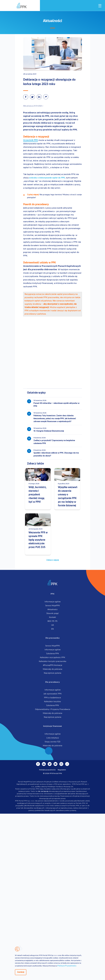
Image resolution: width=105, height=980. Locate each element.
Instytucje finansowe (53, 726)
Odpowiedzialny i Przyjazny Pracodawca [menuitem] (53, 709)
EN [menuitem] (52, 629)
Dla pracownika (52, 638)
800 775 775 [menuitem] (52, 621)
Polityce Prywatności (67, 966)
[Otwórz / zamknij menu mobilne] (100, 6)
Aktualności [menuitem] (52, 610)
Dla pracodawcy (52, 682)
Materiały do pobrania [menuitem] (52, 669)
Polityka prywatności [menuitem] (47, 770)
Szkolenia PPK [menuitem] (53, 654)
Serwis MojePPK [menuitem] (52, 606)
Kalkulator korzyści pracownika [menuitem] (52, 661)
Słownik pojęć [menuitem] (53, 613)
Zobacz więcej (53, 560)
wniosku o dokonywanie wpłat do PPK (47, 178)
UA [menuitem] (52, 625)
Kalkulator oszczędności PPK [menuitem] (52, 658)
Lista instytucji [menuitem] (53, 738)
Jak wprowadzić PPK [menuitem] (53, 694)
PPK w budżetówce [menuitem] (52, 698)
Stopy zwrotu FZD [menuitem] (52, 742)
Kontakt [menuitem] (52, 617)
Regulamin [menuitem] (62, 770)
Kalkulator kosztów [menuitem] (52, 702)
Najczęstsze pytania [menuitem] (52, 673)
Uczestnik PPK (31, 141)
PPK (52, 594)
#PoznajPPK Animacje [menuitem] (53, 665)
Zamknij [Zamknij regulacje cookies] (21, 972)
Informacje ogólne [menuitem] (53, 602)
